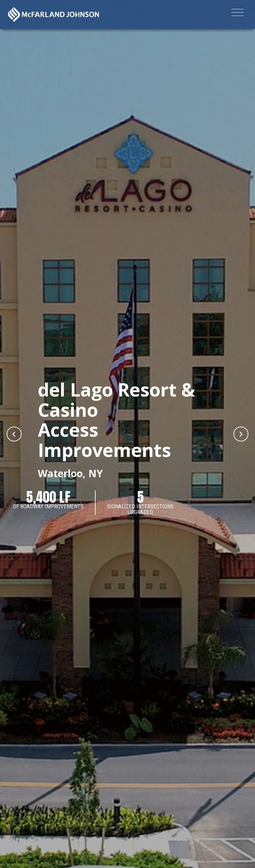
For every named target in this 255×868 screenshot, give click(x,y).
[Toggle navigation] (238, 14)
